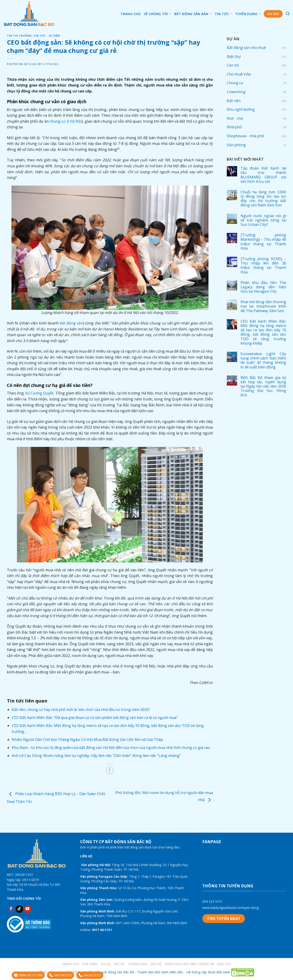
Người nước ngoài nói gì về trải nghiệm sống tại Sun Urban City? (263, 220)
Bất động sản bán (193, 14)
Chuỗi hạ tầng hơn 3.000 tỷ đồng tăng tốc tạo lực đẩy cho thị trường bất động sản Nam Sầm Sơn (263, 199)
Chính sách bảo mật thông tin (190, 964)
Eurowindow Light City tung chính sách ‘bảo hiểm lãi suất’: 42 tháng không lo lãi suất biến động (263, 360)
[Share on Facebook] (110, 770)
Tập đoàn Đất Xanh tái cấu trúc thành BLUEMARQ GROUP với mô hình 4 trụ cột (263, 175)
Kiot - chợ (235, 118)
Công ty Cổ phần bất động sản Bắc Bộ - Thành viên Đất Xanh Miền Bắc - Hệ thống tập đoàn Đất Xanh (153, 972)
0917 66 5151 (60, 975)
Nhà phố (234, 127)
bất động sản (71, 323)
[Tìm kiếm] (288, 14)
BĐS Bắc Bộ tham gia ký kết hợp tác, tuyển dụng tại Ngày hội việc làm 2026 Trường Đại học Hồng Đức (263, 386)
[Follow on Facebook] (11, 909)
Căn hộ (233, 65)
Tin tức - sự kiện (47, 36)
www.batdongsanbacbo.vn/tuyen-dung (230, 908)
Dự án (106, 964)
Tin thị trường (19, 36)
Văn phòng (236, 145)
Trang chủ (131, 14)
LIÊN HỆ (156, 964)
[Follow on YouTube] (28, 909)
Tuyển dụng (248, 14)
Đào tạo (224, 964)
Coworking (236, 92)
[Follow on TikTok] (19, 909)
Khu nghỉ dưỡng (241, 109)
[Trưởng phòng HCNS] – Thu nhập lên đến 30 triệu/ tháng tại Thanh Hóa (263, 266)
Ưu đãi (273, 14)
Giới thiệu (90, 964)
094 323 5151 (212, 901)
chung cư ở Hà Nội (66, 121)
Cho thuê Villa (239, 74)
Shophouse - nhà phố (245, 136)
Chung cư (235, 83)
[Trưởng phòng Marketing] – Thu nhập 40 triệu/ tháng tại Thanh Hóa (263, 242)
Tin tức (223, 14)
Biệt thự (234, 57)
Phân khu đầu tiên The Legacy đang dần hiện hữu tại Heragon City (263, 287)
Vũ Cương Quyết (39, 393)
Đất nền (234, 101)
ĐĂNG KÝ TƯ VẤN (28, 975)
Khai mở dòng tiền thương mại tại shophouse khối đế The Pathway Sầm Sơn (263, 306)
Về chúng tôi (157, 14)
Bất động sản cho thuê (246, 48)
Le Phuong (51, 64)
